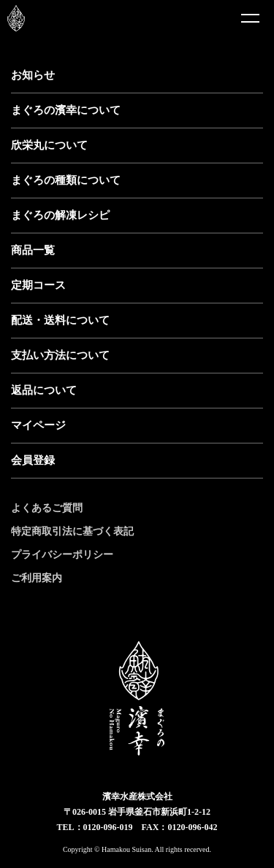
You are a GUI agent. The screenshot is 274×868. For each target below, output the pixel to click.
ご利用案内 (37, 578)
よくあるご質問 (47, 508)
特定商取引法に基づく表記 (72, 531)
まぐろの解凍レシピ (60, 215)
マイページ (38, 425)
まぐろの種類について (66, 180)
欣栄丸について (49, 145)
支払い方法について (60, 355)
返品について (44, 390)
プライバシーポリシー (62, 555)
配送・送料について (60, 320)
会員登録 (33, 460)
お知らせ (33, 75)
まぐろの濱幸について (66, 110)
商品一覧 (33, 250)
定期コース (38, 285)
